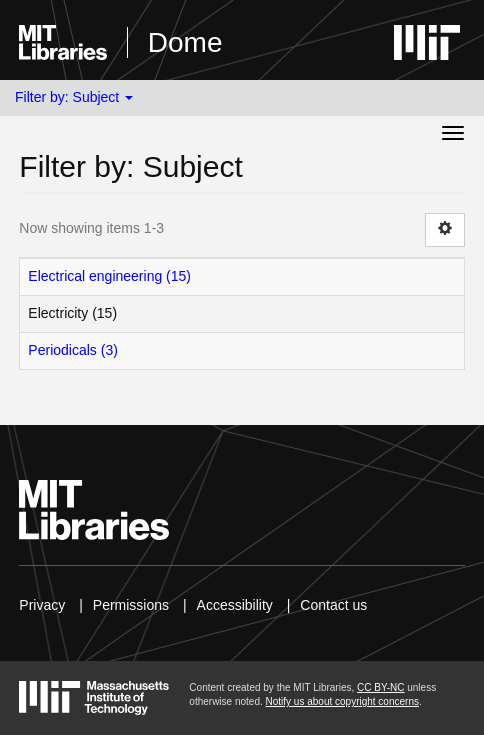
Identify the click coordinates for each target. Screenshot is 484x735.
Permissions (131, 605)
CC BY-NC (380, 687)
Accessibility (235, 605)
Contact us (333, 605)
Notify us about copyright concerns (342, 701)
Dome (185, 42)
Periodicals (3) (72, 350)
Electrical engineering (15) (109, 276)
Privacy (42, 605)
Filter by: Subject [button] (74, 97)
